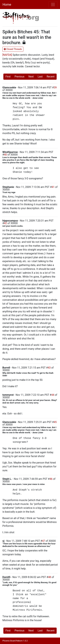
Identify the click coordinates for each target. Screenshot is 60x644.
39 (55, 88)
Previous (20, 77)
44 (53, 395)
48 (50, 577)
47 (44, 541)
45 (55, 422)
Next (31, 77)
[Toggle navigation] (53, 5)
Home (7, 5)
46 (51, 479)
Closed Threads (13, 49)
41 (53, 187)
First (8, 77)
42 (5, 223)
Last (40, 77)
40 (5, 155)
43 (49, 368)
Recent (50, 77)
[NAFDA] (7, 55)
